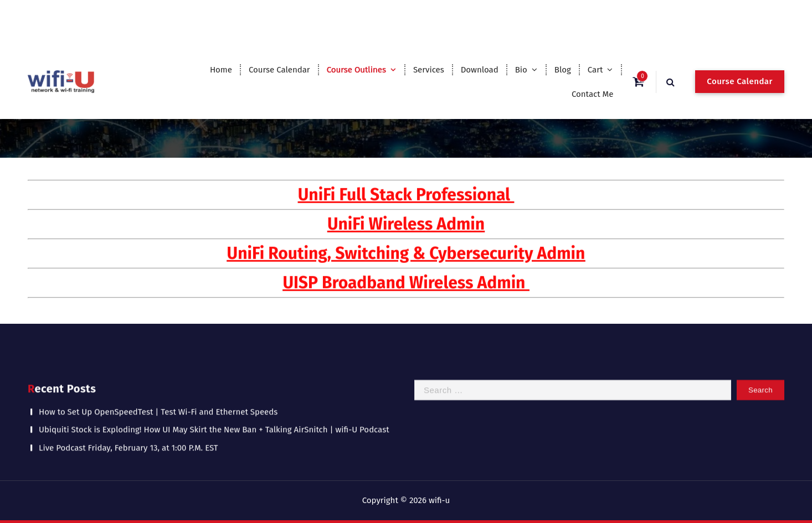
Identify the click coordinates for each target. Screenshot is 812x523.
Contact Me (593, 94)
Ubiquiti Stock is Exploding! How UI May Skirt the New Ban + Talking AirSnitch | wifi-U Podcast (214, 425)
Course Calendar (279, 70)
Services (429, 70)
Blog (563, 70)
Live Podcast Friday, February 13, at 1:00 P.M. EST (129, 443)
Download (480, 70)
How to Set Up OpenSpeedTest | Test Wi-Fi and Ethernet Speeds (158, 407)
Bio (521, 70)
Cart (595, 70)
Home (221, 70)
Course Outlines (356, 70)
